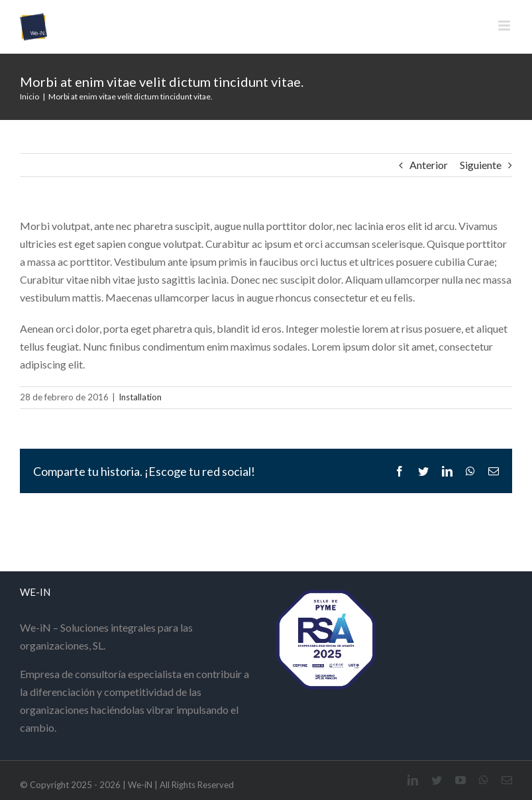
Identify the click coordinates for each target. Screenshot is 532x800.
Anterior (429, 165)
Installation (140, 397)
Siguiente (481, 165)
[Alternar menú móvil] (505, 26)
